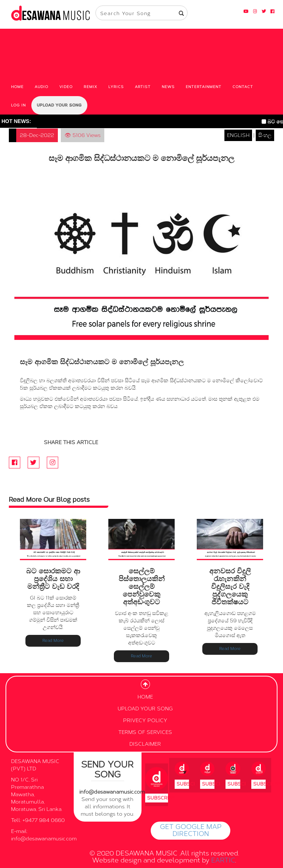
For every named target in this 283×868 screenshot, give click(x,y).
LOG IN (18, 105)
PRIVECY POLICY (145, 721)
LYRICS (116, 87)
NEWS (168, 87)
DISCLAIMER (145, 744)
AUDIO (41, 87)
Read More (53, 641)
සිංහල (265, 135)
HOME (17, 87)
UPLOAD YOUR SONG (59, 105)
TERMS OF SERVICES (145, 732)
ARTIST (143, 87)
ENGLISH (238, 135)
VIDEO (66, 87)
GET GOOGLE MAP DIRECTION (191, 830)
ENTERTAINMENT (204, 87)
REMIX (90, 87)
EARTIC (223, 860)
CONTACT (243, 87)
